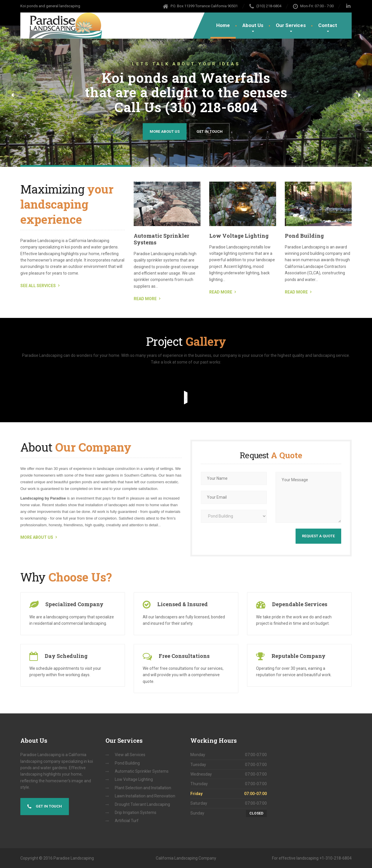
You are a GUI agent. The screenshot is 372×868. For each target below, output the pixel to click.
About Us (253, 25)
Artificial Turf (127, 821)
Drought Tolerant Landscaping (142, 804)
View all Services (130, 755)
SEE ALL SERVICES (38, 286)
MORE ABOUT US (37, 537)
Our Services (291, 25)
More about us (165, 131)
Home (223, 25)
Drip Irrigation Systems (136, 812)
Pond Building (304, 236)
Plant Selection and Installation (143, 788)
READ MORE (145, 299)
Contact (328, 25)
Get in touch (45, 807)
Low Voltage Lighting (239, 236)
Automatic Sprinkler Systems (161, 239)
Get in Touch (210, 131)
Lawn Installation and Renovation (145, 796)
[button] (12, 95)
